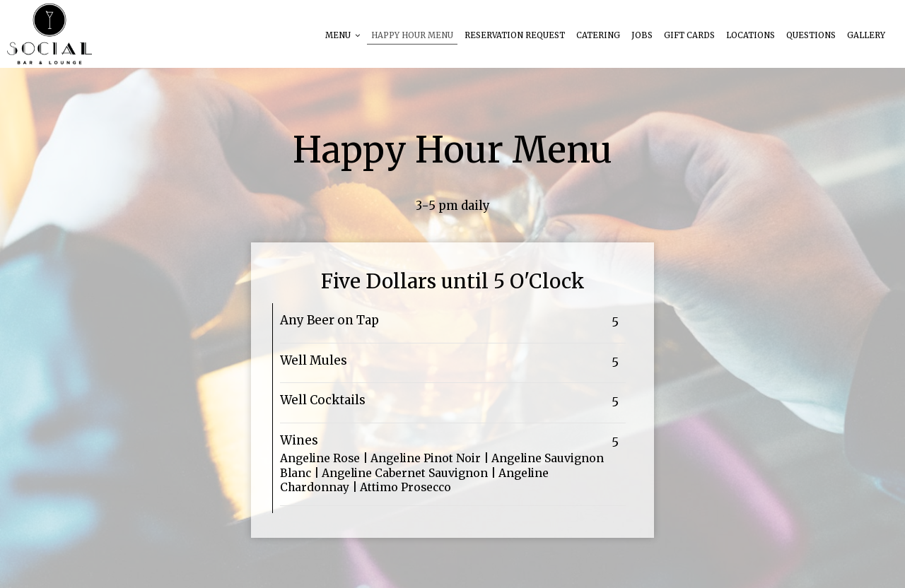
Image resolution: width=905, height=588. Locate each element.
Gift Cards (689, 35)
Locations (751, 35)
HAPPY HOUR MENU (412, 35)
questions (811, 35)
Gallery (866, 35)
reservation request (515, 35)
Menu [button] (343, 35)
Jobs (642, 35)
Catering (598, 35)
